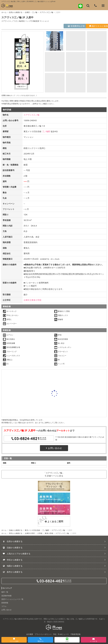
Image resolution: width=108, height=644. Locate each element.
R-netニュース (63, 634)
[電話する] (95, 6)
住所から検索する (16, 12)
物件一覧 (5, 592)
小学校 (40, 533)
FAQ (55, 634)
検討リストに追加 (94, 26)
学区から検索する (16, 533)
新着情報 (5, 603)
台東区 (27, 12)
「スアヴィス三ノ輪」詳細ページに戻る (54, 474)
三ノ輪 (35, 12)
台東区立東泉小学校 (32, 300)
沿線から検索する (16, 530)
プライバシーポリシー (43, 634)
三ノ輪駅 (46, 131)
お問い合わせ (54, 448)
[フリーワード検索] (88, 6)
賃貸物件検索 (6, 596)
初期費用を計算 (67, 26)
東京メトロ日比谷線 (32, 530)
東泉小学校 (49, 533)
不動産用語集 (76, 634)
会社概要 (30, 634)
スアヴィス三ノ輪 (46, 12)
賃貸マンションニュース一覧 (12, 599)
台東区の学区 (30, 533)
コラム (4, 606)
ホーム (4, 12)
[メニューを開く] (103, 6)
